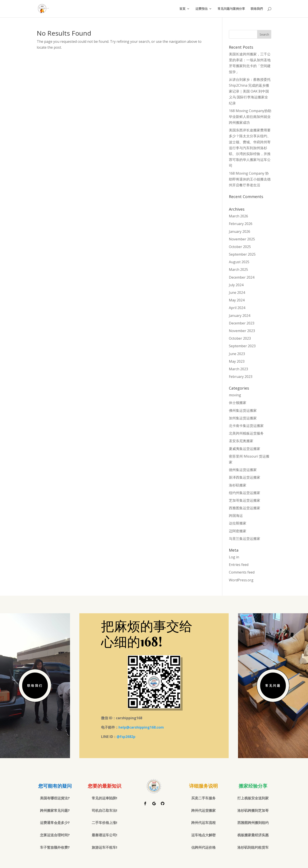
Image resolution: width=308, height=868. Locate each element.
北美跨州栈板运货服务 (246, 433)
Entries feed (239, 565)
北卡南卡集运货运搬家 (246, 426)
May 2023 (237, 361)
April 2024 (237, 308)
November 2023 (242, 331)
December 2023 (242, 323)
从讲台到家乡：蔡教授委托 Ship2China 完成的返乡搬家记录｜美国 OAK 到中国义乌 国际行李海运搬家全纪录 (250, 91)
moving (235, 395)
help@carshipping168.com (141, 727)
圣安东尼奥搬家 (241, 441)
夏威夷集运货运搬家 (245, 449)
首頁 (182, 9)
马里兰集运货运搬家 (245, 539)
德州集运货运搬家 (243, 470)
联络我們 (257, 9)
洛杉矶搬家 (238, 485)
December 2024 (242, 277)
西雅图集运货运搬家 (245, 508)
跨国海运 (236, 516)
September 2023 (242, 346)
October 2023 (240, 338)
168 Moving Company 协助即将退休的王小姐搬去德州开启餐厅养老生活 (250, 179)
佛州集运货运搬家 (243, 410)
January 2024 (240, 316)
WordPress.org (241, 580)
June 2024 (237, 293)
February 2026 (241, 224)
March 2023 (238, 369)
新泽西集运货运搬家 (245, 477)
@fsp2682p (126, 737)
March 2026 (238, 216)
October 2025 (240, 247)
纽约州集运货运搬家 (245, 493)
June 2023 (237, 354)
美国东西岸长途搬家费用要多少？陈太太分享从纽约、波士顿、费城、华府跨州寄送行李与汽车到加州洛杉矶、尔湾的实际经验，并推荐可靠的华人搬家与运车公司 (250, 148)
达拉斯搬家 (238, 523)
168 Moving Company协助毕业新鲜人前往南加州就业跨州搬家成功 (250, 117)
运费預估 (201, 9)
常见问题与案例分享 (231, 9)
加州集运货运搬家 (243, 418)
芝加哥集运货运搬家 (245, 500)
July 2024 (236, 285)
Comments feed (242, 572)
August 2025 (239, 262)
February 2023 (241, 377)
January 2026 (240, 231)
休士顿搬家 (238, 403)
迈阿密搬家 (238, 531)
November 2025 (242, 239)
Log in (234, 557)
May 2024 (237, 300)
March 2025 (238, 269)
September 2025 (242, 254)
